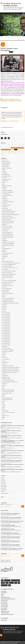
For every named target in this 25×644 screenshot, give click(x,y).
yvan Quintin (4, 451)
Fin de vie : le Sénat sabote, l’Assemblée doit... (11, 514)
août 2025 (3, 492)
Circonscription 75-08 (6, 194)
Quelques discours (4, 600)
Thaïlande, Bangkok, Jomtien (7, 398)
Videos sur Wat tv (4, 608)
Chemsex (4, 189)
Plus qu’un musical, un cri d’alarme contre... (10, 541)
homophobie (3, 101)
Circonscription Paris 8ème (7, 195)
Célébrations (5, 187)
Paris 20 (4, 361)
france (7, 583)
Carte (2, 497)
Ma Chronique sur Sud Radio (7, 285)
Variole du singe (5, 411)
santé (9, 585)
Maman (4, 295)
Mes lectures (5, 308)
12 (9, 150)
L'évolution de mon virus (7, 284)
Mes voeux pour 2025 (6, 343)
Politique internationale (13, 100)
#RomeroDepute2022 (6, 163)
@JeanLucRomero (4, 134)
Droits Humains (5, 231)
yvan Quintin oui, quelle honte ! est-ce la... (9, 441)
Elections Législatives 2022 (7, 232)
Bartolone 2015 (5, 181)
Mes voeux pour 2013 (6, 326)
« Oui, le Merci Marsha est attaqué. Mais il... (13, 461)
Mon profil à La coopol (5, 613)
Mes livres (3, 596)
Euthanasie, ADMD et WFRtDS (8, 237)
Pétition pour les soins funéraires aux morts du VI (11, 371)
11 (6, 150)
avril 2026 (3, 479)
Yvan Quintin (4, 426)
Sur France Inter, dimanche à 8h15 (12, 37)
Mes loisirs (4, 311)
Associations (5, 178)
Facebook (4, 239)
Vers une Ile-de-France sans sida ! (8, 412)
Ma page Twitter (4, 610)
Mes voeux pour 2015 (6, 329)
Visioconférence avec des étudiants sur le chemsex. (12, 549)
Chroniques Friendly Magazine (8, 192)
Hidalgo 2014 (5, 240)
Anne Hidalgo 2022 (6, 174)
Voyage (4, 417)
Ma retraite (4, 287)
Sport (3, 396)
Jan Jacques (3, 431)
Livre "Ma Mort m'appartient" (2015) (9, 264)
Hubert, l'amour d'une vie (5, 597)
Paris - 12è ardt (5, 358)
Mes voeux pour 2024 (6, 342)
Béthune (4, 183)
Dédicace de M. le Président (7, 216)
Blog (3, 184)
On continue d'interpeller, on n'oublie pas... (10, 533)
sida (19, 583)
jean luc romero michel (15, 580)
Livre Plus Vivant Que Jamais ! (8, 277)
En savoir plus (15, 643)
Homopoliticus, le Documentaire (8, 244)
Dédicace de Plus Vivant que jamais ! (9, 218)
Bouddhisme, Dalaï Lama (7, 186)
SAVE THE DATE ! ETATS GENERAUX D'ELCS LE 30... (12, 521)
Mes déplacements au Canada (8, 301)
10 (3, 150)
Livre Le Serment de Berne (7, 273)
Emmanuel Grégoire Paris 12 (8, 236)
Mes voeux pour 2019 (6, 335)
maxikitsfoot (4, 446)
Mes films (4, 306)
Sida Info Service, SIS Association (8, 390)
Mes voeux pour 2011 (6, 322)
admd (16, 583)
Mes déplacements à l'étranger (11, 100)
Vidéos (4, 414)
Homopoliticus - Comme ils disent (8, 242)
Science (4, 388)
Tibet (3, 403)
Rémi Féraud (5, 383)
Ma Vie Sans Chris (6, 292)
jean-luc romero (8, 101)
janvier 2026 (3, 484)
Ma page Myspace (4, 603)
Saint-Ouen (4, 385)
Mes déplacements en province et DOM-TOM (10, 303)
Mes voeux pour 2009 (6, 319)
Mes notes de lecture (6, 313)
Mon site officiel (4, 593)
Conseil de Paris (5, 200)
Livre (3, 260)
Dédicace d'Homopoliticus (7, 210)
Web (3, 419)
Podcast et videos (5, 375)
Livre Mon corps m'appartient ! (8, 276)
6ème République (5, 166)
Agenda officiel (4, 591)
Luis (2, 461)
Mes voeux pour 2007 (6, 316)
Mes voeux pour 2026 (6, 345)
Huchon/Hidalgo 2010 (6, 248)
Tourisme (4, 406)
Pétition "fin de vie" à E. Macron (8, 366)
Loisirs (3, 279)
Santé (3, 387)
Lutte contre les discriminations (8, 282)
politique (13, 101)
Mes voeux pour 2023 (6, 340)
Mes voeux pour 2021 (6, 337)
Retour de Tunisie (21, 39)
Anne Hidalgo (5, 173)
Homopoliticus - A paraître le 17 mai (7, 614)
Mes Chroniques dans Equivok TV (8, 298)
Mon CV (2, 594)
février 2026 (3, 482)
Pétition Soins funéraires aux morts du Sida (10, 372)
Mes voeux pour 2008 (6, 318)
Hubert (4, 247)
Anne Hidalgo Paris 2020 (7, 176)
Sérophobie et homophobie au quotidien (8, 599)
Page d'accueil (22, 37)
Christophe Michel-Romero (7, 191)
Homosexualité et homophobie (8, 245)
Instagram (4, 250)
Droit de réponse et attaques (7, 228)
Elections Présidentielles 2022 (8, 234)
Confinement (5, 199)
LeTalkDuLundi (5, 256)
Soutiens (4, 395)
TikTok (3, 404)
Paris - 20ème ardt (6, 359)
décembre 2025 (4, 485)
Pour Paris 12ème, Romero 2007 (8, 380)
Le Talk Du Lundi (5, 255)
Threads (4, 401)
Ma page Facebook (4, 605)
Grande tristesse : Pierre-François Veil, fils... (10, 545)
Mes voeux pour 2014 (6, 327)
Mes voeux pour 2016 (6, 330)
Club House (4, 197)
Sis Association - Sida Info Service (8, 391)
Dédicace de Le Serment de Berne (8, 213)
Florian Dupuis (4, 464)
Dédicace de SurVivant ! (7, 219)
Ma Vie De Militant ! (6, 290)
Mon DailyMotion (4, 602)
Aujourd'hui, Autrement (7, 179)
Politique (3, 583)
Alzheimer (4, 171)
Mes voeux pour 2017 (6, 332)
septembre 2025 (4, 490)
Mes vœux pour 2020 (6, 348)
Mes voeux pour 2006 (6, 314)
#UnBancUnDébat (6, 165)
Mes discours (5, 305)
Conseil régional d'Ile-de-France (8, 202)
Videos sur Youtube (4, 606)
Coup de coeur (5, 207)
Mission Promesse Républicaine (8, 350)
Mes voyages (19, 100)
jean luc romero (7, 580)
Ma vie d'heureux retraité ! (7, 289)
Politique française (4, 100)
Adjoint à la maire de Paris (7, 168)
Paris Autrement (5, 363)
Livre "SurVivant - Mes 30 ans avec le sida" (10, 268)
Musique (4, 355)
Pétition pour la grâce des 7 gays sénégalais (10, 369)
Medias (4, 297)
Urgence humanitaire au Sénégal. (8, 525)
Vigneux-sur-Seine (6, 416)
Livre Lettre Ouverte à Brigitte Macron (9, 274)
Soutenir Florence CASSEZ (7, 393)
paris (2, 580)
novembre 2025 (4, 487)
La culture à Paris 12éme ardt (8, 253)
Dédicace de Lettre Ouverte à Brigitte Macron (11, 215)
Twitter (4, 408)
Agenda (4, 170)
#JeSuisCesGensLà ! (6, 162)
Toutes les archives (5, 493)
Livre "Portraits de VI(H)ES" (7, 266)
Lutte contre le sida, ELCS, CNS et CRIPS (9, 281)
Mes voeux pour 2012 (6, 324)
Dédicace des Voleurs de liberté (8, 221)
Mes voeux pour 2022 (6, 338)
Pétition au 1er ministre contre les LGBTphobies (11, 367)
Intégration (4, 252)
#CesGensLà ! (5, 160)
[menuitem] (12, 37)
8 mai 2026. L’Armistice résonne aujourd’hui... (11, 537)
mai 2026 (3, 478)
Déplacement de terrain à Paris (8, 223)
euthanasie (11, 583)
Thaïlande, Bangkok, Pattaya (7, 400)
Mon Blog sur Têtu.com (5, 611)
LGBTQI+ (4, 258)
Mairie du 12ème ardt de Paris (8, 293)
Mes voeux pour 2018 (6, 334)
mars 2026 (3, 481)
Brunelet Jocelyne (5, 436)
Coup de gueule (5, 208)
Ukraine (4, 409)
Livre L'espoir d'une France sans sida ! (9, 271)
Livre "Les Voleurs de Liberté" (7, 261)
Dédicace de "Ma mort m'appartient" (9, 211)
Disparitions (4, 224)
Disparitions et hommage (7, 226)
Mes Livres (4, 309)
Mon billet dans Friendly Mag (7, 351)
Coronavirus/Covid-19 (6, 205)
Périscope (4, 364)
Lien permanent (4, 99)
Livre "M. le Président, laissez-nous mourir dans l (11, 263)
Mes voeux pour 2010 (6, 321)
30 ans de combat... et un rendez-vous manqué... (11, 517)
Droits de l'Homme (6, 229)
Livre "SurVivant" (5, 269)
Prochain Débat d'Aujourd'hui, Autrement (10, 382)
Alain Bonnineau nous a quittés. (8, 529)
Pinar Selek (4, 374)
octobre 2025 (3, 488)
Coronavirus (5, 203)
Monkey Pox (4, 353)
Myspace (4, 356)
